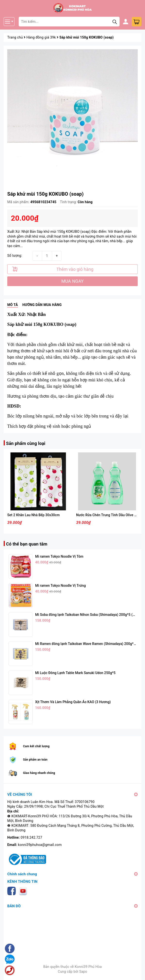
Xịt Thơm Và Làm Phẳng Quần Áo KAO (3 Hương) (73, 702)
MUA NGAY (72, 281)
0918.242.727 (31, 837)
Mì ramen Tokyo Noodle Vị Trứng (60, 586)
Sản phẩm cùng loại (26, 443)
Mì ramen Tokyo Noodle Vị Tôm (59, 556)
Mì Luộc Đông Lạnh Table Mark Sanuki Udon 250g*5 (75, 673)
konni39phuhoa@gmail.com (40, 845)
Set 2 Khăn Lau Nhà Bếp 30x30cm (33, 515)
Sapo (83, 972)
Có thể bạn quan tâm (27, 544)
